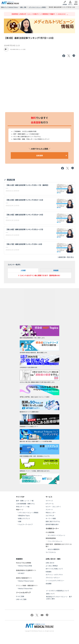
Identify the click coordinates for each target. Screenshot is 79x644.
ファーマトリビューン (55, 541)
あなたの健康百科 (54, 549)
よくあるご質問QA (52, 566)
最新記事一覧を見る (66, 257)
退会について (50, 594)
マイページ (49, 501)
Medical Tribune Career (26, 581)
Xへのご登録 (20, 596)
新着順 (56, 270)
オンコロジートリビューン (57, 535)
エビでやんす (50, 515)
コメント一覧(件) (14, 265)
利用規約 (49, 572)
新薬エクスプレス (24, 518)
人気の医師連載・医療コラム (25, 504)
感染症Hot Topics (24, 515)
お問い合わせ (50, 563)
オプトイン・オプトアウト (54, 575)
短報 (20, 521)
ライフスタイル (51, 552)
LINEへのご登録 (21, 599)
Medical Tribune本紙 (25, 566)
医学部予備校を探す (52, 524)
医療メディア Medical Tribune (9, 7)
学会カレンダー (51, 513)
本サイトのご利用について (54, 569)
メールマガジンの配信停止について (58, 591)
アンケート (49, 510)
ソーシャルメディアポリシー (55, 581)
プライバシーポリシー (53, 578)
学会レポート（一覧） (23, 507)
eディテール (50, 504)
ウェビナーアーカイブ (25, 524)
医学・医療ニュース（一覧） (25, 501)
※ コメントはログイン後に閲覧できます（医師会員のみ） (39, 275)
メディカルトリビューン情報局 (37, 7)
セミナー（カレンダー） (54, 507)
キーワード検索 (51, 518)
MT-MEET (21, 573)
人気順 (23, 270)
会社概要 (49, 584)
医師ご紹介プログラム (53, 521)
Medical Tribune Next (25, 588)
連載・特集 (23, 7)
